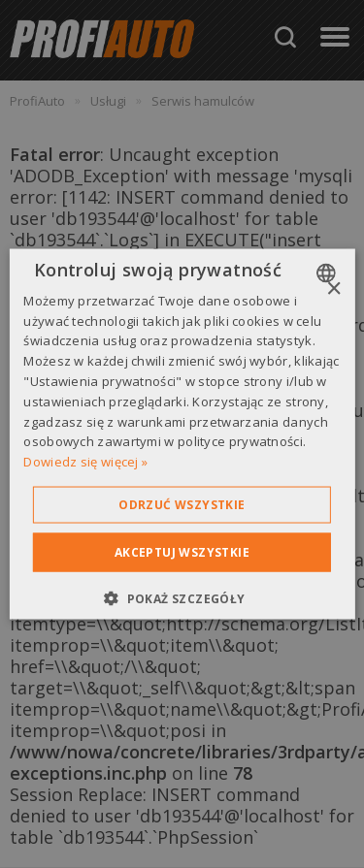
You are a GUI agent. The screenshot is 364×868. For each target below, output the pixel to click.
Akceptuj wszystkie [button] (182, 552)
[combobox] (329, 273)
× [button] (333, 289)
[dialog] (182, 434)
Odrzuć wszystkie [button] (182, 505)
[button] (182, 598)
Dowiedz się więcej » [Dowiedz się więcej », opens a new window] (85, 462)
